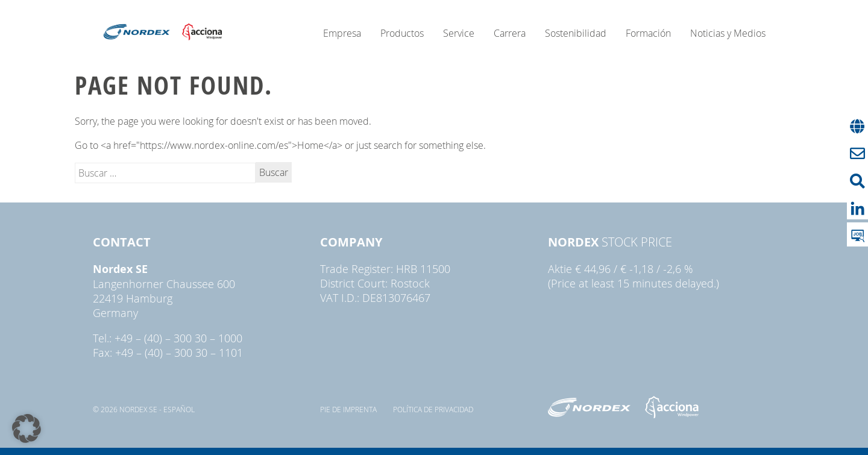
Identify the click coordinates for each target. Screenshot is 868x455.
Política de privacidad (433, 409)
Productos (402, 33)
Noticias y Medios (728, 33)
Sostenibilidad (576, 33)
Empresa (342, 33)
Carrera (510, 33)
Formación (648, 33)
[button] (27, 428)
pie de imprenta (348, 409)
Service (459, 33)
